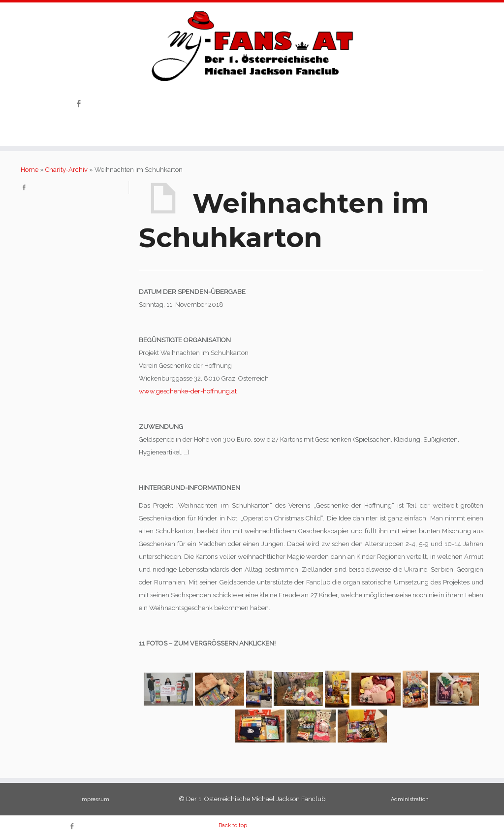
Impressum (95, 799)
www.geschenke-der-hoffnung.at (188, 391)
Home (30, 170)
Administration (410, 799)
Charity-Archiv (66, 170)
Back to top (233, 825)
